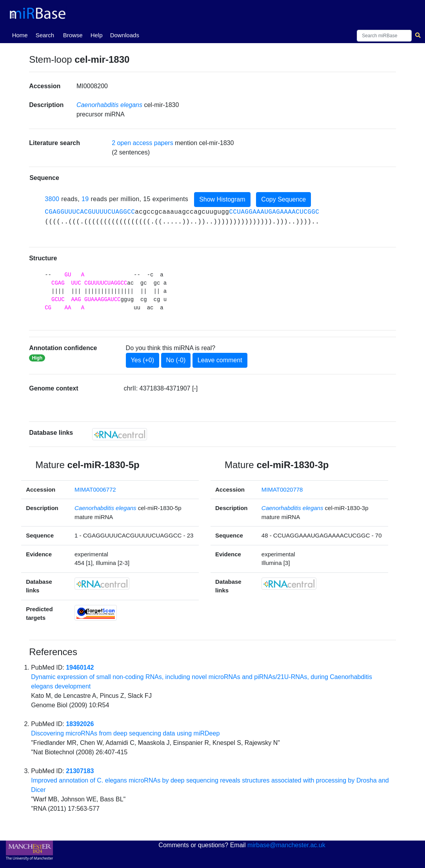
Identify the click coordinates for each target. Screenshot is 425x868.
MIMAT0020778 (282, 489)
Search (45, 35)
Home (22, 35)
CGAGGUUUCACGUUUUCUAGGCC (90, 212)
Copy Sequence (283, 199)
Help (97, 35)
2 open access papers (143, 143)
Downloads (125, 35)
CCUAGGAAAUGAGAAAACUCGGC (274, 212)
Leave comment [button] (220, 360)
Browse (73, 35)
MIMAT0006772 (95, 489)
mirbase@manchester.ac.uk (286, 845)
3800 (52, 199)
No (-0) (176, 360)
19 (85, 199)
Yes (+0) (143, 360)
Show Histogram (222, 199)
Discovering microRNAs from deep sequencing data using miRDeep (125, 733)
